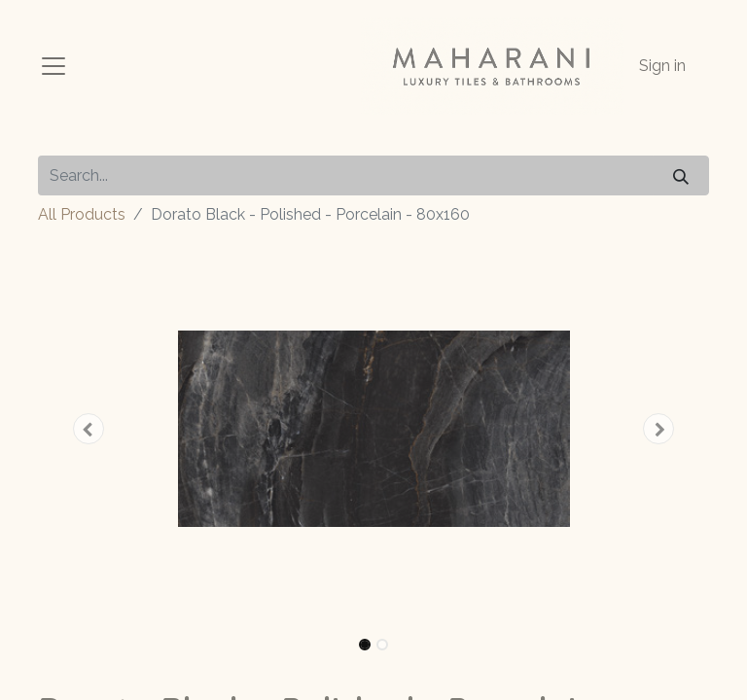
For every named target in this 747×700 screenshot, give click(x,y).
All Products (82, 214)
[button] (89, 429)
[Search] (681, 175)
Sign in (662, 66)
